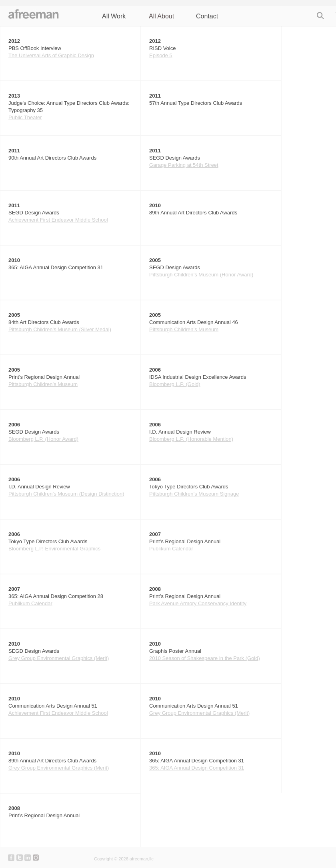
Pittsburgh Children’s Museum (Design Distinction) (66, 494)
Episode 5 (161, 55)
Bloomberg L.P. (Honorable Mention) (191, 439)
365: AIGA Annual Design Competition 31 (197, 768)
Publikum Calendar (171, 549)
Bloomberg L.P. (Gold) (175, 384)
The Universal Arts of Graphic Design (51, 55)
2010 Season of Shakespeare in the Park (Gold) (205, 658)
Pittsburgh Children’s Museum (184, 329)
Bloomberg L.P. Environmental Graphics (54, 549)
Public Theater (25, 117)
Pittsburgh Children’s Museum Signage (194, 494)
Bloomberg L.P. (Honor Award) (43, 439)
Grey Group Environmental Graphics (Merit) (59, 658)
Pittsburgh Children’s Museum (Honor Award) (201, 275)
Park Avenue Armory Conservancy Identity (198, 603)
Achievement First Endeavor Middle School (58, 220)
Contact (207, 16)
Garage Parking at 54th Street (184, 165)
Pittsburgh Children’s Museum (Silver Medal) (60, 329)
